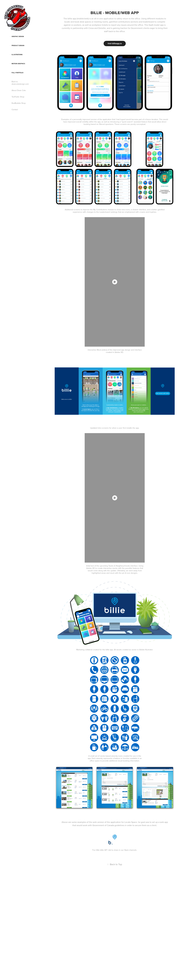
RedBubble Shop (19, 103)
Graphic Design (18, 36)
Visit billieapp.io (115, 44)
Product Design (18, 46)
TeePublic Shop (18, 97)
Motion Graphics (18, 64)
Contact (15, 110)
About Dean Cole (19, 90)
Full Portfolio (17, 73)
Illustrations (17, 55)
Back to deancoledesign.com (20, 83)
